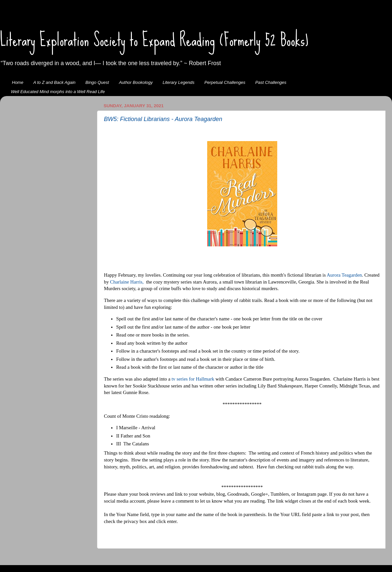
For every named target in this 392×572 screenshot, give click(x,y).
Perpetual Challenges (225, 82)
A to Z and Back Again (54, 82)
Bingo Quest (97, 82)
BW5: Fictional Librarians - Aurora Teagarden (163, 119)
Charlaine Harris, (127, 282)
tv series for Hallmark (193, 379)
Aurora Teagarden (344, 275)
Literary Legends (179, 82)
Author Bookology (136, 82)
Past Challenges (271, 82)
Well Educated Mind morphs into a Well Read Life (58, 92)
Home (18, 82)
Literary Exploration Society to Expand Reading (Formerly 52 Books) (154, 40)
